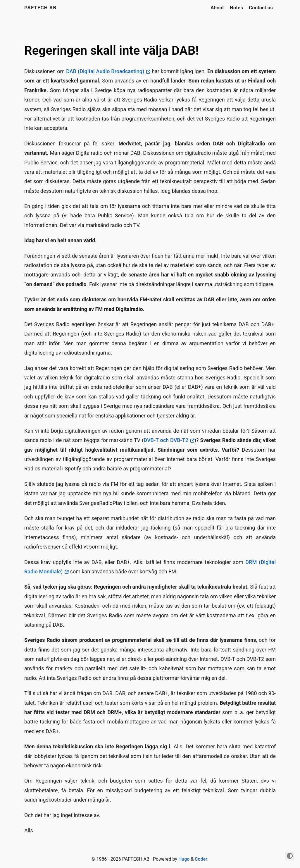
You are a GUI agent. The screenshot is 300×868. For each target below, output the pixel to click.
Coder (201, 859)
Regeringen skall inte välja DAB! (112, 50)
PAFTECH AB (40, 8)
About (217, 8)
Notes (236, 8)
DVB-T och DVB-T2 (166, 440)
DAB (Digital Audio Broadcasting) (105, 71)
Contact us (261, 8)
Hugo (184, 859)
